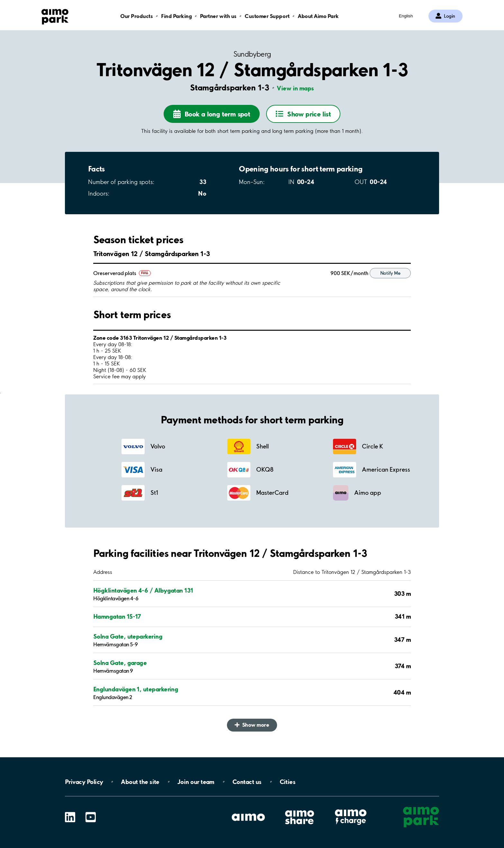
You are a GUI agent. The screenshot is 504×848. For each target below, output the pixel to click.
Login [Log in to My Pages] (450, 16)
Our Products (136, 16)
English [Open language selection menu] (406, 16)
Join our (196, 782)
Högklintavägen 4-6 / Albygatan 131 (143, 590)
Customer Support (267, 16)
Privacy (84, 782)
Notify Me (390, 273)
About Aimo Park (318, 16)
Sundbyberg (252, 54)
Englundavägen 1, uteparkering (136, 689)
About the (140, 782)
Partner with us (218, 16)
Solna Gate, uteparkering (128, 636)
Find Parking (176, 16)
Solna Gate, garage (120, 663)
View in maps (295, 88)
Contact (247, 782)
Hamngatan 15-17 (117, 616)
